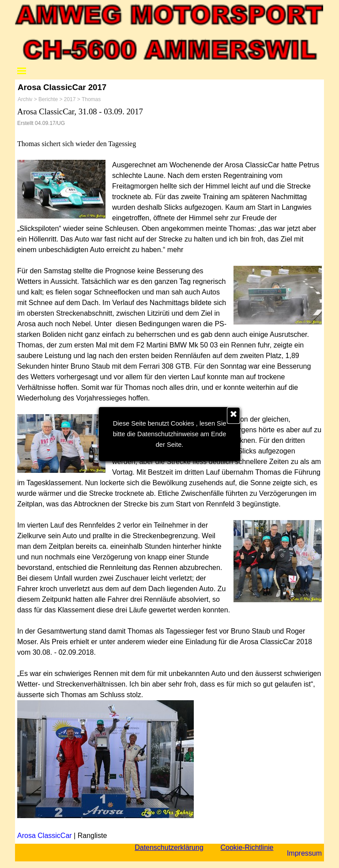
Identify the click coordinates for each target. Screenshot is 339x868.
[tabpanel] (169, 474)
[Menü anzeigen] (22, 71)
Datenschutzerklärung (169, 847)
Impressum (304, 853)
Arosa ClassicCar (45, 836)
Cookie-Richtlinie (247, 847)
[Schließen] (234, 415)
